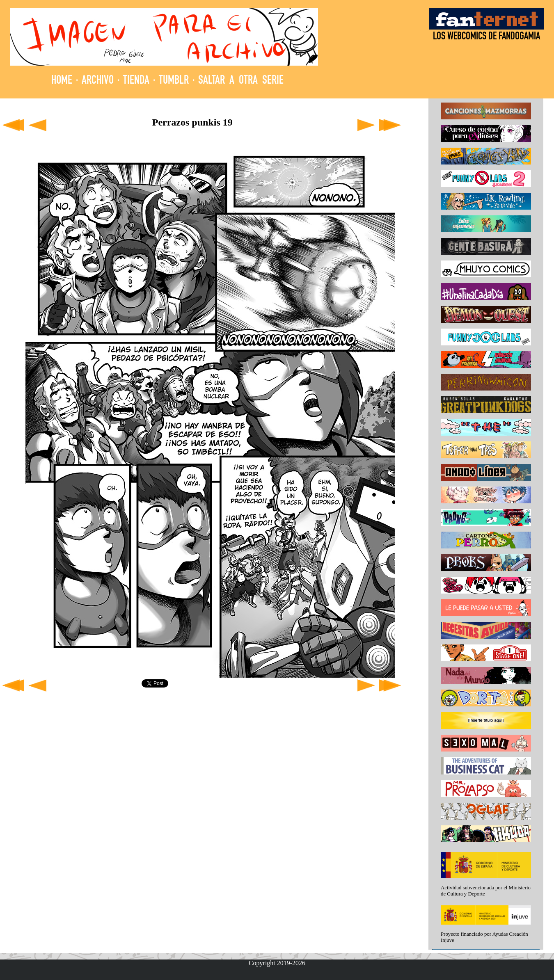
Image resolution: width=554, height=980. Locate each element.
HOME (62, 81)
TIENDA (136, 81)
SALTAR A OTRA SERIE (241, 81)
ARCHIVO (98, 81)
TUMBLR (174, 81)
